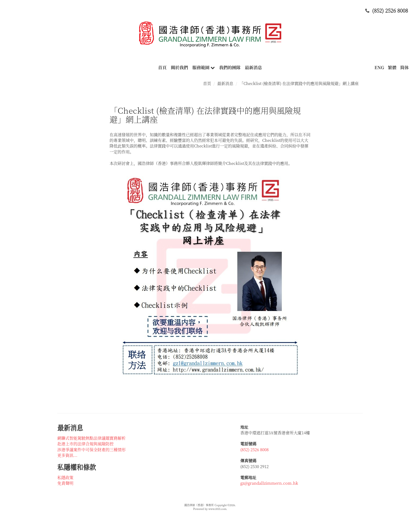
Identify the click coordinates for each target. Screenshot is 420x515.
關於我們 (179, 67)
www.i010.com (217, 509)
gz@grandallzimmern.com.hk (269, 483)
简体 (404, 67)
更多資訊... (67, 455)
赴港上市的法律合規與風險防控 (85, 444)
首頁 (162, 67)
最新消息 (253, 67)
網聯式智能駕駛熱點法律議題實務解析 (91, 438)
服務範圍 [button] (204, 67)
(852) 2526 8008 (254, 449)
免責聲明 (65, 483)
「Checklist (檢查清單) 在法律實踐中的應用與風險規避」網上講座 (299, 83)
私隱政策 (65, 477)
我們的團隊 (230, 67)
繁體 (392, 67)
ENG (379, 67)
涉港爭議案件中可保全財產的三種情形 (91, 449)
